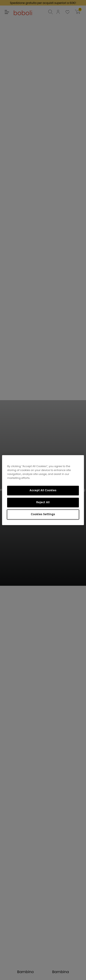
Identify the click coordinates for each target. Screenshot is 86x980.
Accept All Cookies (43, 490)
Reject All (43, 502)
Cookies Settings (43, 514)
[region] (43, 490)
